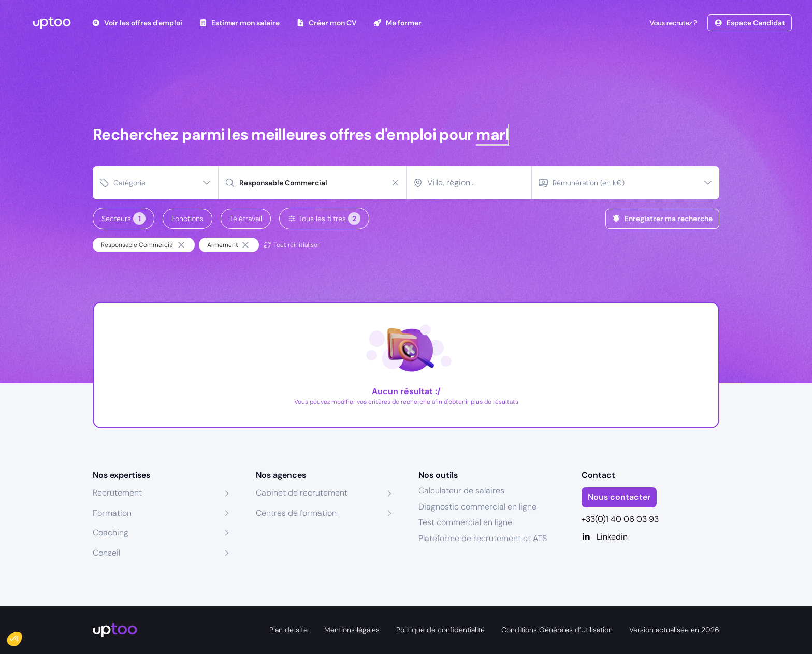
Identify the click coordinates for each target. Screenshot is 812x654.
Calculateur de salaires (461, 491)
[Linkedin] (651, 537)
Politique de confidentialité (440, 630)
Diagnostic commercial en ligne (477, 507)
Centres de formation (296, 513)
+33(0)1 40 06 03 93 (620, 519)
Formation (112, 513)
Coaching (111, 533)
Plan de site (288, 630)
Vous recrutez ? (672, 23)
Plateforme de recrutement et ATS (483, 538)
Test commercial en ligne (465, 522)
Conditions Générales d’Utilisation (557, 630)
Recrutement (117, 493)
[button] (22, 636)
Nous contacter (619, 497)
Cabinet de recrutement (302, 493)
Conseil (106, 553)
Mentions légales (352, 630)
